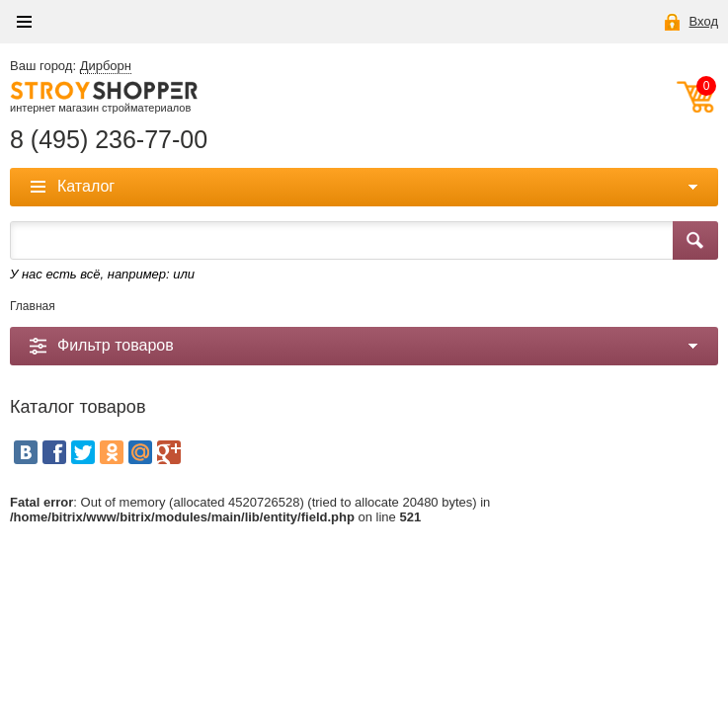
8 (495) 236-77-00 (109, 140)
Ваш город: (71, 66)
